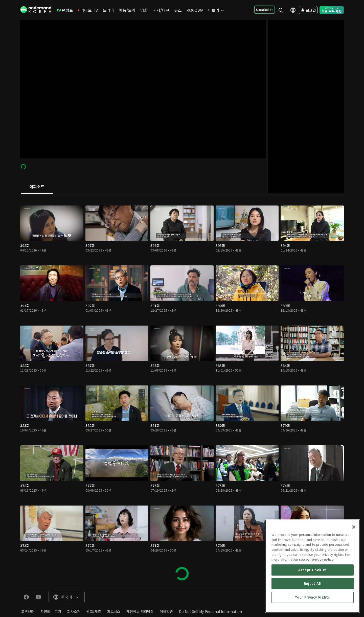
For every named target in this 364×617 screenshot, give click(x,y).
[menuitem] (65, 10)
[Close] (354, 560)
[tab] (37, 187)
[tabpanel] (182, 391)
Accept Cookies (313, 602)
